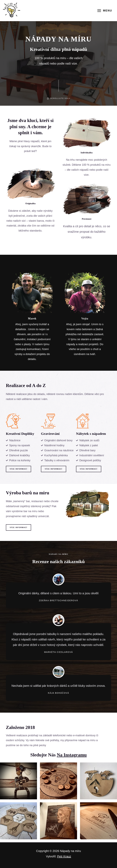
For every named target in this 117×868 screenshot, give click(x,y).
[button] (18, 469)
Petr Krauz (64, 856)
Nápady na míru (70, 851)
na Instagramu (72, 755)
